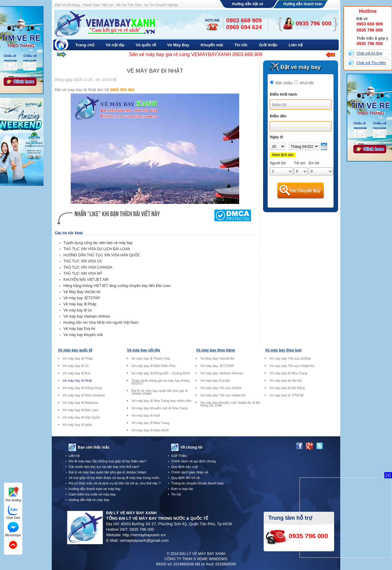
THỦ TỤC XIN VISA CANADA (88, 267)
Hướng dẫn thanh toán (303, 4)
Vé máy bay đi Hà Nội (286, 381)
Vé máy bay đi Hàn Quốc (81, 417)
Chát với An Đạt (369, 53)
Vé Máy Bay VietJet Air (82, 292)
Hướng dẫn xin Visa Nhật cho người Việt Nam (101, 323)
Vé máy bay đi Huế (146, 416)
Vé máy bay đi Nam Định (150, 430)
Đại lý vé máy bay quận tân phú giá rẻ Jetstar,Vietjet (160, 392)
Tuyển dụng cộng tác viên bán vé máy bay (98, 243)
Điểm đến (278, 116)
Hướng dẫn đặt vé (248, 4)
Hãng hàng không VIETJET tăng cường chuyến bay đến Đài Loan (117, 286)
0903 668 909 (370, 24)
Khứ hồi (307, 83)
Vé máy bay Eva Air (79, 329)
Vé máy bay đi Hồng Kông (82, 388)
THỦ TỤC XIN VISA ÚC (83, 261)
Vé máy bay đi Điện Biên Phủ (153, 366)
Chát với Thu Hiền (371, 63)
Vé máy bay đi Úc (78, 310)
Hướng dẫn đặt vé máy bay (89, 500)
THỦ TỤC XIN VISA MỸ (83, 274)
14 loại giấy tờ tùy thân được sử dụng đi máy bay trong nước (114, 478)
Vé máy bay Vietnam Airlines (87, 316)
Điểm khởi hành (283, 94)
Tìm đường (13, 494)
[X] (388, 475)
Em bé (314, 163)
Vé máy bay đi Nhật (77, 381)
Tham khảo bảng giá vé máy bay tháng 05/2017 (160, 382)
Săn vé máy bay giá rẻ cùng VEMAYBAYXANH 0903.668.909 (196, 54)
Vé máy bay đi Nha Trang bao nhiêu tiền (161, 401)
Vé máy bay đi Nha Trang (150, 423)
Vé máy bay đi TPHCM (286, 395)
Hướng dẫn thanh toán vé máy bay (95, 489)
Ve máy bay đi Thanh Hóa (151, 359)
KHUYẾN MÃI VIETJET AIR (86, 280)
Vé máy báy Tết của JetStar (221, 388)
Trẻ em (300, 163)
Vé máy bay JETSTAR (82, 298)
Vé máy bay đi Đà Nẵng (287, 388)
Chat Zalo (13, 512)
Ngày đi (276, 137)
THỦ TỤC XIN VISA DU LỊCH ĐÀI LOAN (97, 249)
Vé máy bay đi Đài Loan (80, 410)
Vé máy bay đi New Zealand (84, 395)
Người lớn (278, 163)
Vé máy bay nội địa (143, 350)
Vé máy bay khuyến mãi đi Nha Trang (159, 408)
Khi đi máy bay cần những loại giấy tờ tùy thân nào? (107, 461)
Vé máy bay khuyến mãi (83, 335)
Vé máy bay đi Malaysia (80, 403)
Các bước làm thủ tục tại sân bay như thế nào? (104, 467)
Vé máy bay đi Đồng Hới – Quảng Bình (161, 373)
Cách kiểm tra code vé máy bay (92, 494)
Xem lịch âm (283, 155)
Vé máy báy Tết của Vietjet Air (223, 395)
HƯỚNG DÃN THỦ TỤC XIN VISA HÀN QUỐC (102, 255)
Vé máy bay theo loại (283, 350)
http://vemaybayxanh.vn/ (144, 535)
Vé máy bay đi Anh (77, 373)
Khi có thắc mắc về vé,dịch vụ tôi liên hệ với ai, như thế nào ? (115, 483)
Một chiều (284, 83)
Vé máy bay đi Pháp (80, 304)
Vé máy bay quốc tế (75, 350)
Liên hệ (74, 456)
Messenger (13, 529)
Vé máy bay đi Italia (77, 425)
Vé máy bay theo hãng (215, 350)
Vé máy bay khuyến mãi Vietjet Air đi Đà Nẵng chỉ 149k (230, 404)
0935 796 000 (370, 30)
